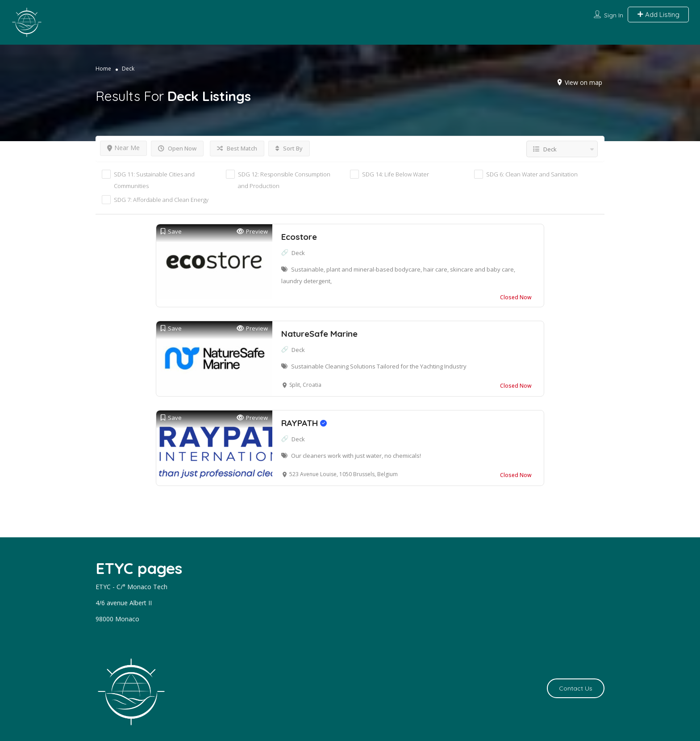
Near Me (123, 148)
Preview (252, 232)
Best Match (237, 148)
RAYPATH (304, 423)
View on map (583, 82)
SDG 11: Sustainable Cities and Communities (154, 180)
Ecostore (299, 237)
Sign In (614, 15)
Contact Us (576, 688)
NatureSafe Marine (319, 334)
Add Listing (658, 15)
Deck (298, 253)
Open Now (177, 148)
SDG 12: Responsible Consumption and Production (284, 180)
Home (103, 69)
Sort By (289, 148)
